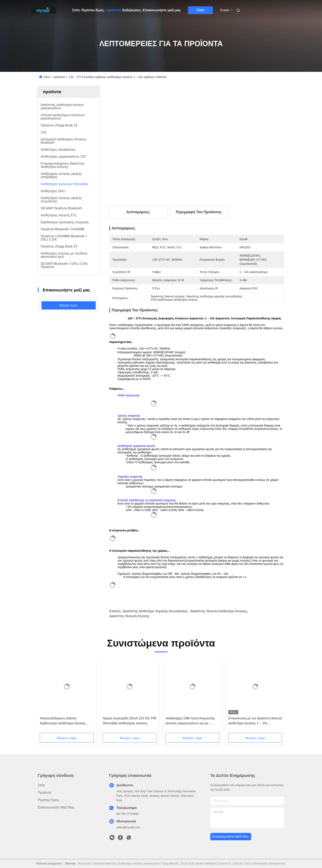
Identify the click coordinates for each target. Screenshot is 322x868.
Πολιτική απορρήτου (49, 863)
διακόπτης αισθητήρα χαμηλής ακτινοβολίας (155, 611)
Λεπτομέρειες (138, 212)
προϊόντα (114, 10)
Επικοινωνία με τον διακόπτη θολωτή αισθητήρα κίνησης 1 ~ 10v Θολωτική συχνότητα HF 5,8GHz (255, 721)
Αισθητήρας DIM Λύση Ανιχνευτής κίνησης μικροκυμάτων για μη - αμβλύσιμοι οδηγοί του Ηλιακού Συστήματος (190, 721)
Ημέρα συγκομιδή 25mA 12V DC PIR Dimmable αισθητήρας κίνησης (130, 721)
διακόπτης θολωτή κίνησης (129, 616)
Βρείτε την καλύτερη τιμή (219, 193)
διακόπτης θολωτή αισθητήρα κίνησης (218, 611)
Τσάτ (201, 10)
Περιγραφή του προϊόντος (199, 212)
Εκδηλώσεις (132, 10)
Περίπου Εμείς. (93, 10)
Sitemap (70, 863)
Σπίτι (76, 10)
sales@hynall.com (128, 827)
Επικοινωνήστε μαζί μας (162, 10)
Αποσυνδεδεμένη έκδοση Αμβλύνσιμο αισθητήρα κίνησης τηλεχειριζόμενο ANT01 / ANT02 (63, 721)
